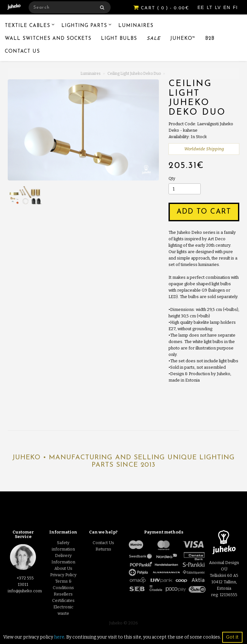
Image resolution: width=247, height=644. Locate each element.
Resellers (63, 594)
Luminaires (136, 26)
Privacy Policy (63, 575)
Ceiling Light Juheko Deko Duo (134, 74)
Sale (154, 39)
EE (202, 7)
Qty (172, 178)
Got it (232, 637)
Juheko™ (183, 39)
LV (219, 7)
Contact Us (22, 52)
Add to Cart (204, 212)
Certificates (63, 600)
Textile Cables (27, 26)
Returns (103, 549)
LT (210, 7)
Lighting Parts (84, 26)
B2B (210, 39)
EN (228, 7)
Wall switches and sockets (48, 39)
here (59, 637)
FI (235, 7)
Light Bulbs (119, 39)
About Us (63, 568)
